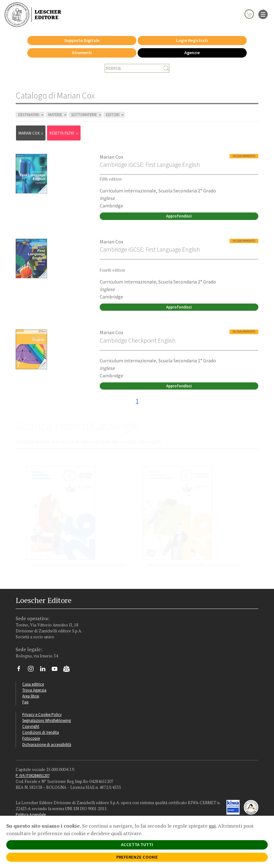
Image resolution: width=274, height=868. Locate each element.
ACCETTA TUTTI (137, 845)
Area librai (31, 696)
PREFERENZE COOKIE (137, 857)
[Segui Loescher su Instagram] (33, 670)
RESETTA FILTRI (64, 133)
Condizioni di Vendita (41, 732)
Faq (25, 702)
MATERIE (58, 115)
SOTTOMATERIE (87, 115)
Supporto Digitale (82, 40)
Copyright (31, 726)
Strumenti (82, 53)
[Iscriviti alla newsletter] (69, 670)
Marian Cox (31, 133)
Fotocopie (31, 738)
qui (212, 826)
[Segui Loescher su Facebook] (21, 670)
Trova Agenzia (34, 690)
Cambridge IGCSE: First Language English (150, 165)
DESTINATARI (31, 115)
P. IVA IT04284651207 (33, 775)
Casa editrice (33, 684)
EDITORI (115, 115)
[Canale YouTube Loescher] (57, 670)
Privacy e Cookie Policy (42, 714)
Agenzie (192, 53)
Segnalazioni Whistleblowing (47, 720)
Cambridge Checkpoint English (137, 340)
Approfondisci (179, 216)
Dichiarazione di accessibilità (47, 744)
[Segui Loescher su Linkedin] (45, 670)
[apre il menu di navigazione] (263, 14)
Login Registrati (192, 40)
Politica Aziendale (31, 814)
